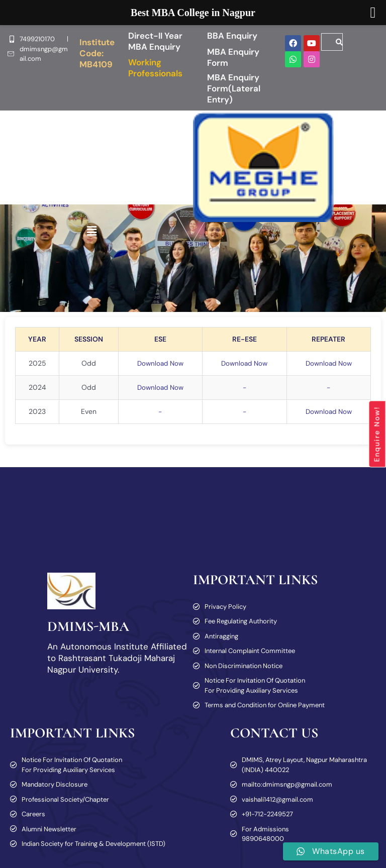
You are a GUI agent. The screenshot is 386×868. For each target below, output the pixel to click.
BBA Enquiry (232, 36)
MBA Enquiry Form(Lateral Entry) (234, 88)
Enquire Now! (377, 434)
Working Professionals (155, 68)
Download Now (157, 363)
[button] (91, 232)
